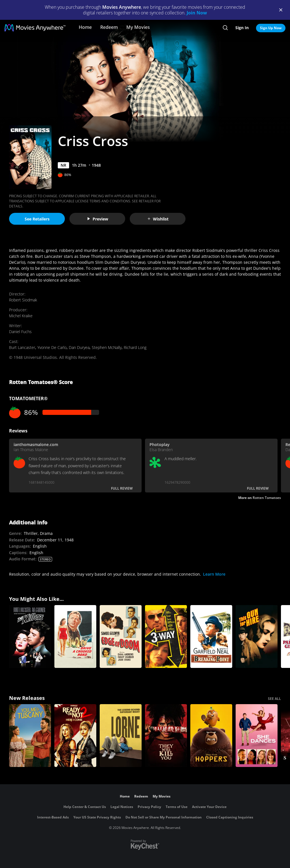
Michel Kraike (21, 316)
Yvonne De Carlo (52, 347)
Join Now (197, 13)
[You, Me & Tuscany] (30, 736)
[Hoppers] (211, 736)
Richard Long (135, 347)
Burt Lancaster (22, 347)
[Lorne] (121, 736)
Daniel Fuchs (20, 332)
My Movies (138, 27)
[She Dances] (257, 736)
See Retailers (37, 219)
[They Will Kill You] (166, 736)
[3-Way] (166, 636)
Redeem (109, 27)
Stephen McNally (107, 347)
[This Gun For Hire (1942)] (257, 636)
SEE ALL (274, 699)
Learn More (214, 574)
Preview (97, 219)
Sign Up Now (271, 28)
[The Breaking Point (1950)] (211, 636)
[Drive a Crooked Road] (75, 636)
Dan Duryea (79, 347)
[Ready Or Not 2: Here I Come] (75, 736)
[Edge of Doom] (121, 636)
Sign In (242, 28)
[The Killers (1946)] (30, 636)
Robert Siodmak (23, 300)
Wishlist (158, 219)
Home (85, 27)
